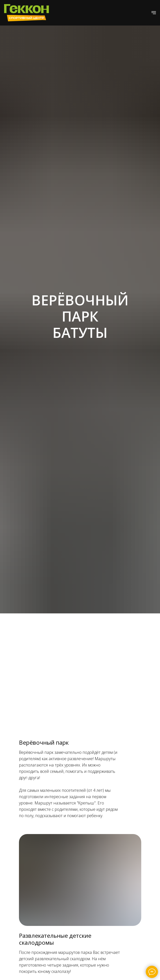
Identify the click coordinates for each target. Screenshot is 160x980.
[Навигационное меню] (154, 13)
